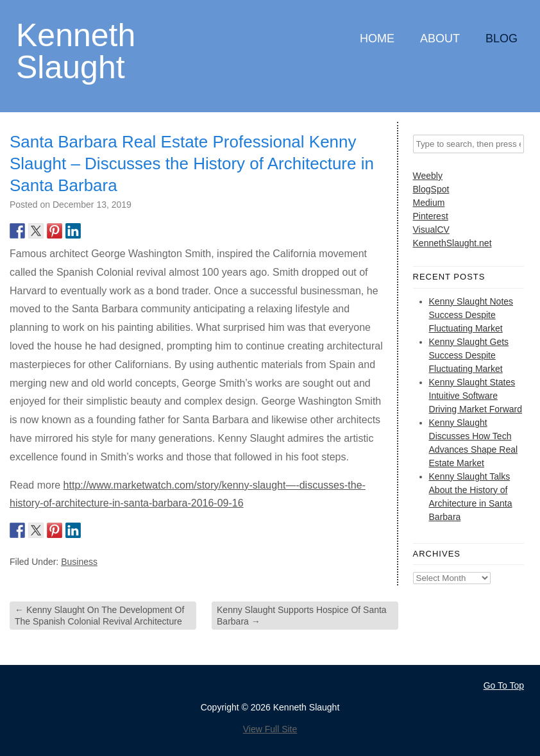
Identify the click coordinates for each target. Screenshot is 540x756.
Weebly (428, 176)
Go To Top (504, 685)
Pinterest (431, 216)
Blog (502, 38)
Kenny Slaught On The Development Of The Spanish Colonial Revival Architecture (99, 616)
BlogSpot (431, 189)
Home (377, 38)
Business (79, 562)
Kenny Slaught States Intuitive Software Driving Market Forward (476, 396)
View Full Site (270, 729)
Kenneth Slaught (76, 50)
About (440, 38)
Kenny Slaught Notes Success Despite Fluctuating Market (471, 315)
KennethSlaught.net (452, 243)
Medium (429, 203)
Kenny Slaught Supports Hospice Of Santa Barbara (302, 616)
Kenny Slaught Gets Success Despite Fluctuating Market (469, 355)
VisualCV (431, 230)
